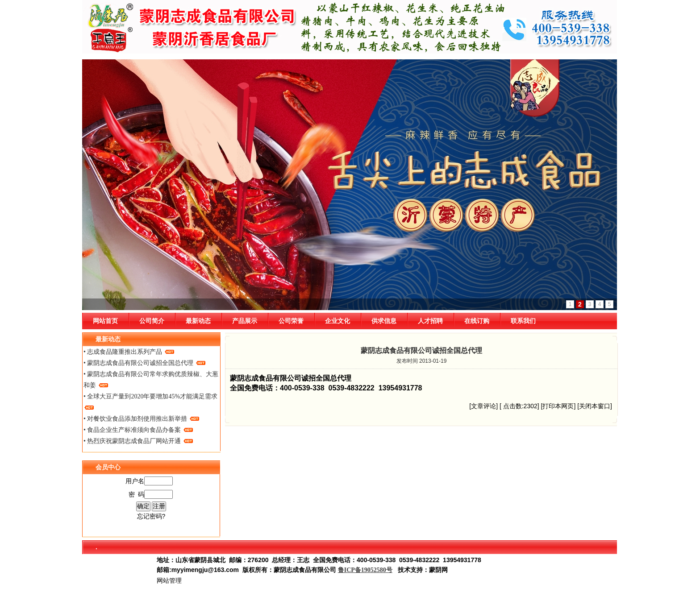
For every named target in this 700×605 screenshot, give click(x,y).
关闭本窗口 (595, 406)
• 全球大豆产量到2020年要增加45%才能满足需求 (150, 401)
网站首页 (105, 321)
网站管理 (169, 580)
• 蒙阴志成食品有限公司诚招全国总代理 (144, 363)
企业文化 (337, 321)
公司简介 (152, 321)
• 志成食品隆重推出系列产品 (129, 352)
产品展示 (245, 321)
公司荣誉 (291, 321)
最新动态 (198, 321)
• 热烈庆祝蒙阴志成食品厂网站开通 (138, 441)
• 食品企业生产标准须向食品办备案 (138, 430)
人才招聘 (430, 321)
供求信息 (384, 321)
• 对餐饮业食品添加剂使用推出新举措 (141, 419)
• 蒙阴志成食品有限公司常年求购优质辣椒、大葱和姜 (151, 380)
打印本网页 (558, 406)
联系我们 (523, 321)
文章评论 (483, 406)
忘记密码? (151, 516)
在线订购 (477, 321)
